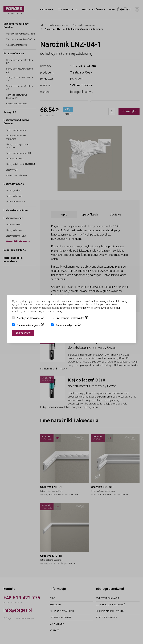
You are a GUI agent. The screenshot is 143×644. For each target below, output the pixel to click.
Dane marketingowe (30, 326)
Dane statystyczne (68, 326)
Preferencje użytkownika (72, 318)
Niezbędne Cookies (30, 318)
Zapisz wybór (23, 333)
